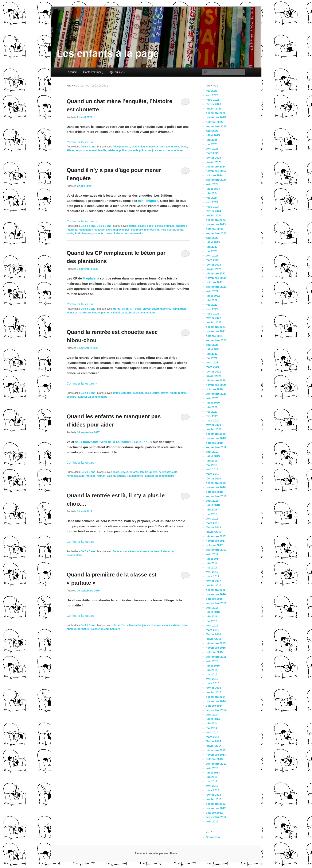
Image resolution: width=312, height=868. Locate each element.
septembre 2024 (216, 180)
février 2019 (213, 479)
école (184, 147)
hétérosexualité (168, 472)
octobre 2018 (214, 492)
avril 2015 (212, 679)
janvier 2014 (214, 746)
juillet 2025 (213, 135)
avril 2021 (212, 362)
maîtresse (137, 230)
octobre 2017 (214, 545)
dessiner (138, 393)
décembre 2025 (216, 113)
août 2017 (212, 554)
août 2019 (212, 452)
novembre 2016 (216, 594)
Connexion (213, 837)
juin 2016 (212, 616)
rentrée (155, 551)
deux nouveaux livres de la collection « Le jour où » (114, 442)
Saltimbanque (83, 234)
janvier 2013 (214, 799)
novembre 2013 (216, 755)
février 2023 (213, 265)
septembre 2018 (216, 496)
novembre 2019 (216, 438)
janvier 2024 (214, 215)
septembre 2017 (216, 550)
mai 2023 (212, 251)
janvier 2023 (214, 269)
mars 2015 (212, 683)
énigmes (169, 226)
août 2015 (212, 661)
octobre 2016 (214, 599)
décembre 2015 (216, 643)
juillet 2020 (213, 403)
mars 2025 (212, 153)
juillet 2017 (213, 559)
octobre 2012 (214, 813)
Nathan (101, 476)
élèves (71, 150)
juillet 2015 (213, 666)
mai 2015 (212, 674)
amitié (116, 393)
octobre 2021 (214, 336)
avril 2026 (212, 95)
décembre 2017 (216, 536)
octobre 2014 (214, 706)
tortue (108, 234)
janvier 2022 (214, 322)
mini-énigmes (148, 201)
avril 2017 (212, 572)
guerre (153, 472)
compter (126, 393)
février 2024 (213, 211)
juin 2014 (212, 723)
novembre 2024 (216, 171)
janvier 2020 (214, 429)
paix (109, 476)
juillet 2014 (213, 719)
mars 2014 (212, 737)
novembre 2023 (216, 224)
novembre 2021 (216, 331)
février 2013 (213, 795)
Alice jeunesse (121, 147)
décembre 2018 (216, 483)
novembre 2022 (216, 278)
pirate (180, 230)
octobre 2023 (214, 229)
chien (141, 147)
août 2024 (212, 184)
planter (105, 313)
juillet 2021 (213, 349)
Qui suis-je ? (117, 72)
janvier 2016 (214, 639)
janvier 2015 (214, 692)
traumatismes (135, 476)
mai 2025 (212, 144)
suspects (98, 234)
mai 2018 (212, 514)
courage (165, 147)
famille (102, 150)
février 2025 (213, 158)
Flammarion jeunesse (92, 230)
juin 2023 (212, 247)
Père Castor (168, 230)
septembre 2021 (216, 340)
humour (71, 629)
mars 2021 (212, 367)
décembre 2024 (216, 167)
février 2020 (213, 425)
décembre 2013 (216, 750)
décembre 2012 (216, 804)
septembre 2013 (216, 764)
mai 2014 (212, 728)
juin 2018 (212, 510)
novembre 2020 (216, 385)
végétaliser (118, 313)
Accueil (72, 72)
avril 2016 (212, 626)
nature (96, 313)
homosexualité (75, 476)
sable (70, 234)
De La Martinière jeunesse (137, 625)
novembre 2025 (216, 117)
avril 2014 (212, 732)
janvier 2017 (214, 585)
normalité (83, 629)
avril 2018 (212, 519)
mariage (91, 476)
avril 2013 (212, 786)
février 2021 (213, 372)
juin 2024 (212, 193)
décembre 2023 (216, 220)
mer (147, 230)
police (123, 150)
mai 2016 (212, 621)
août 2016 (212, 608)
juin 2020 (212, 407)
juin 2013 (212, 777)
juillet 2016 (213, 612)
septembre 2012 (216, 817)
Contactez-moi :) (93, 72)
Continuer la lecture (82, 142)
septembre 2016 (216, 603)
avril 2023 (212, 256)
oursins (155, 230)
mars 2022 (212, 314)
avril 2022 (212, 309)
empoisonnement (86, 150)
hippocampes (121, 230)
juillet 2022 (213, 296)
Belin (116, 551)
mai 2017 (212, 568)
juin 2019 (212, 461)
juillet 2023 (213, 242)
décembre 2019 (216, 434)
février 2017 (213, 581)
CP (132, 309)
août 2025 (212, 131)
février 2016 (213, 634)
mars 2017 (212, 576)
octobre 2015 (214, 652)
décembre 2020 (216, 380)
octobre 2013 (214, 759)
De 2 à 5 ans (88, 226)
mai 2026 (212, 91)
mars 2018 (212, 523)
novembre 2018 (216, 487)
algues (133, 226)
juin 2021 (212, 354)
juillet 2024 (213, 189)
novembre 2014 (216, 701)
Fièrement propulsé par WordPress (156, 853)
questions (119, 476)
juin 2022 (212, 300)
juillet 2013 (213, 773)
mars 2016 (212, 630)
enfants (134, 472)
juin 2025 (212, 140)
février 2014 (213, 741)
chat (134, 147)
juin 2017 (212, 563)
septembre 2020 (216, 394)
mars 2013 (212, 790)
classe (142, 226)
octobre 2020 (214, 389)
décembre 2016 (216, 590)
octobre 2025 (214, 122)
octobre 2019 (214, 443)
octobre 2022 (214, 282)
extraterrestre (180, 625)
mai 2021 (212, 358)
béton (125, 309)
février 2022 (213, 318)
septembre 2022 (216, 287)
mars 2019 (212, 474)
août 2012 (212, 821)
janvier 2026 (214, 109)
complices (152, 147)
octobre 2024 (214, 175)
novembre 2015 (216, 648)
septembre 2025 (216, 126)
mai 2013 (212, 781)
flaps (109, 230)
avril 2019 (212, 469)
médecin (113, 150)
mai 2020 (212, 412)
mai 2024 (212, 198)
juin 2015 (212, 670)
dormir (175, 147)
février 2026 (213, 104)
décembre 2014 (216, 697)
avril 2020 (212, 416)
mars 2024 (212, 207)
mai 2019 (212, 465)
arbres (116, 309)
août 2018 (212, 501)
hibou (173, 393)
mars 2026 (212, 100)
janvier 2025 (214, 162)
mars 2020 (212, 421)
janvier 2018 (214, 532)
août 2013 (212, 768)
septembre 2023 (216, 233)
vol (150, 150)
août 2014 (212, 715)
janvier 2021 (214, 376)
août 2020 (212, 398)
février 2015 (213, 688)
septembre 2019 (216, 447)
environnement (161, 309)
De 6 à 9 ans (88, 147)
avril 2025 (212, 149)
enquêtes (181, 226)
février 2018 (213, 527)
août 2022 (212, 291)
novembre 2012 (216, 808)
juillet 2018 (213, 505)
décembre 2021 (216, 327)
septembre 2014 (216, 710)
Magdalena (91, 278)
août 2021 (212, 345)
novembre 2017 (216, 541)
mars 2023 (212, 260)
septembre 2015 (216, 657)
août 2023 (212, 238)
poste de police (137, 150)
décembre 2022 (216, 273)
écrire (156, 393)
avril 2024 (212, 202)
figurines (72, 230)
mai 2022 (212, 305)
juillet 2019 (213, 456)
